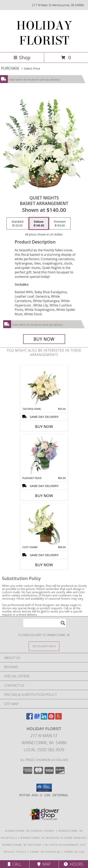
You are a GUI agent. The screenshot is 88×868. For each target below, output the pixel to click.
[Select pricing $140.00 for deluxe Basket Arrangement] (39, 223)
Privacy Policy (15, 852)
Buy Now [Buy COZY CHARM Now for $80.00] (44, 565)
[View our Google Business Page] (37, 718)
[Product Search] (45, 623)
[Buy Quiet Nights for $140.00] (44, 339)
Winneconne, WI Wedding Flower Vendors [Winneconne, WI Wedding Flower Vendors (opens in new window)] (54, 838)
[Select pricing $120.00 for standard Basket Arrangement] (17, 223)
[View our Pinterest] (51, 718)
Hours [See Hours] (73, 864)
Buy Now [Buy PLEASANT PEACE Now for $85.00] (44, 496)
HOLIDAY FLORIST (44, 33)
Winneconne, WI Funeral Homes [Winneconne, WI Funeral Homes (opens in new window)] (30, 831)
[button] (44, 788)
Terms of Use (74, 852)
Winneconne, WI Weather (22, 845)
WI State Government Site (65, 845)
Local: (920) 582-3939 (44, 750)
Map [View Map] (44, 864)
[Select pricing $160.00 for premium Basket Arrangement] (60, 223)
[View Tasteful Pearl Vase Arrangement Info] (44, 386)
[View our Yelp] (58, 718)
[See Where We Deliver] (44, 646)
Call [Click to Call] (15, 864)
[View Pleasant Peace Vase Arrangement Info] (44, 455)
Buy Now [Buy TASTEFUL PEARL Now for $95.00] (44, 426)
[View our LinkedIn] (44, 718)
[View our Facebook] (30, 718)
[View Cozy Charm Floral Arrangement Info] (44, 524)
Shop (22, 57)
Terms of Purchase (45, 852)
